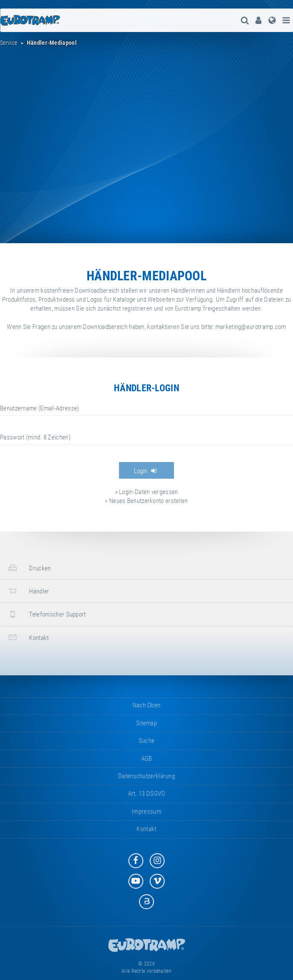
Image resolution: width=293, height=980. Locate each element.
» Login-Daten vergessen (147, 492)
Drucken (29, 568)
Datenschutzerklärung (146, 776)
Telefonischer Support (46, 614)
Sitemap (146, 723)
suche (147, 741)
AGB (147, 759)
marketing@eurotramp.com (251, 327)
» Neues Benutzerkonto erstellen (146, 501)
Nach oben (147, 705)
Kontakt (28, 637)
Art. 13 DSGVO (147, 794)
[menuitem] (258, 20)
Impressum (146, 811)
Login (145, 471)
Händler (28, 591)
